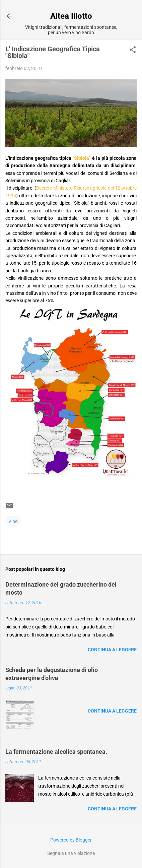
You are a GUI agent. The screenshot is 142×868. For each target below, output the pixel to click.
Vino (13, 521)
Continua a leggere (112, 650)
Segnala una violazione (71, 853)
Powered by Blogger (71, 840)
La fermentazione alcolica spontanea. (56, 752)
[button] (133, 50)
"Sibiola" (82, 158)
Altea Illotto (71, 16)
